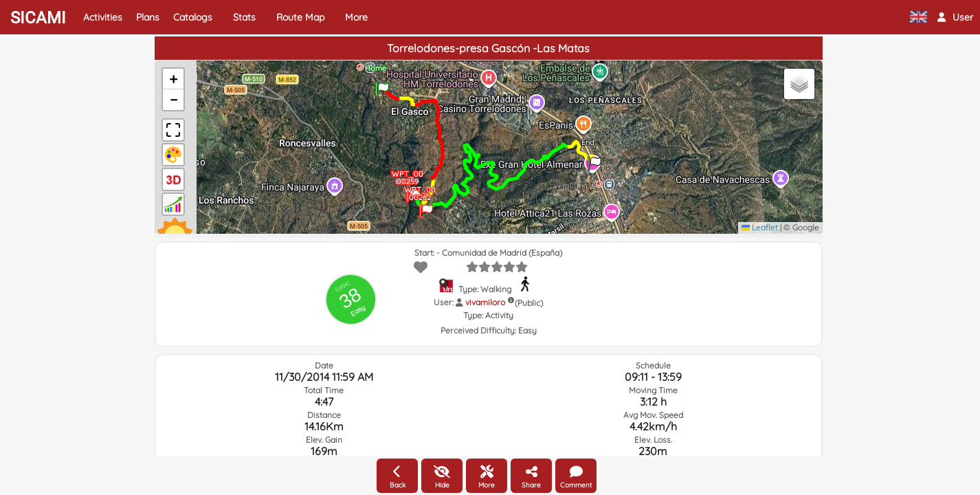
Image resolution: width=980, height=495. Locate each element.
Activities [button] (103, 17)
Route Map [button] (300, 17)
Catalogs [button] (193, 17)
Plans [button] (148, 17)
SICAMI (38, 18)
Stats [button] (244, 17)
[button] (955, 17)
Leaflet (760, 227)
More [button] (356, 17)
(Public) (529, 303)
